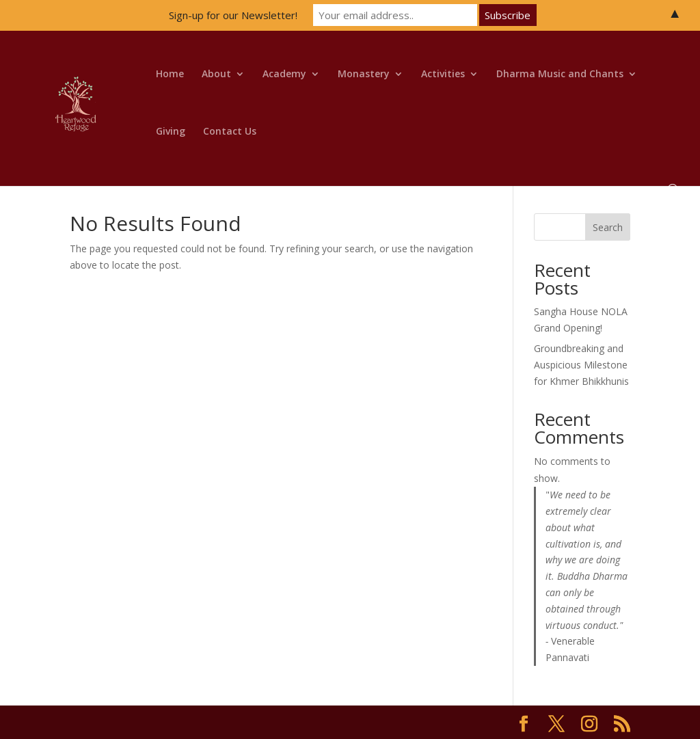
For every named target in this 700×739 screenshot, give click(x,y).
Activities (443, 75)
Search (608, 227)
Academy (284, 75)
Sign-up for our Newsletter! (233, 15)
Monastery (364, 75)
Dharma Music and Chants (560, 75)
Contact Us (230, 132)
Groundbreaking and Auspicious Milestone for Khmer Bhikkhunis (581, 365)
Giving (171, 132)
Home (170, 75)
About (216, 75)
